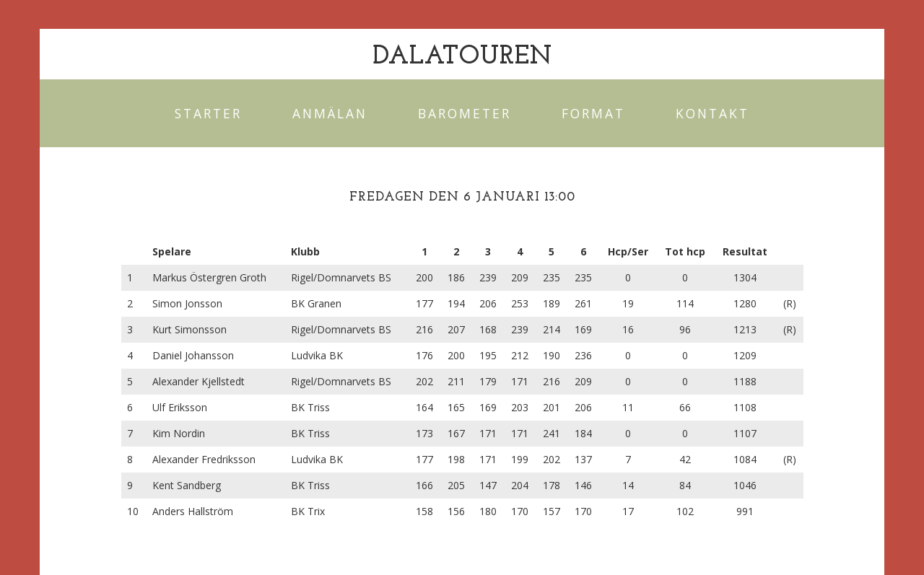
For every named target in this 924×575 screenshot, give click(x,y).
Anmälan (330, 113)
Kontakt (712, 113)
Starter (208, 113)
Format (593, 113)
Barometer (465, 113)
